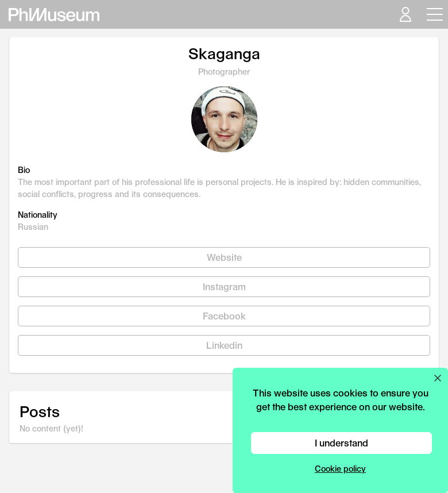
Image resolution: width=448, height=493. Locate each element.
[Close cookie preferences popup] (438, 378)
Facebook (224, 316)
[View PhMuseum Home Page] (54, 15)
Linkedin (224, 345)
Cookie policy (340, 469)
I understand (341, 443)
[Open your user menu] (405, 14)
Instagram (224, 286)
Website (224, 257)
